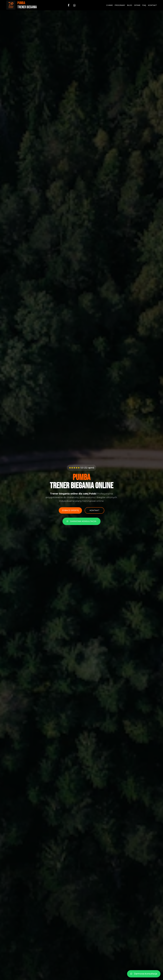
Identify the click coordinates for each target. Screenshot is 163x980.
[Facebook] (69, 5)
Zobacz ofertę (70, 511)
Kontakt (152, 5)
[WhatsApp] (75, 5)
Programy (120, 5)
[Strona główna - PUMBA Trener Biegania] (22, 5)
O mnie (110, 5)
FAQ (144, 5)
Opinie (137, 5)
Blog (130, 5)
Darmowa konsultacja (81, 521)
